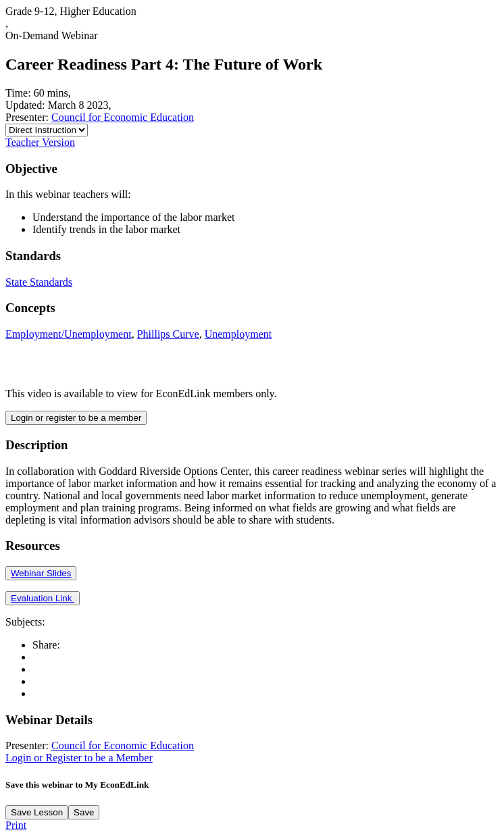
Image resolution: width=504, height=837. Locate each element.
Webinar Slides (41, 573)
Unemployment (238, 334)
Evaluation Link (43, 598)
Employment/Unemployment (69, 334)
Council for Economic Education (123, 117)
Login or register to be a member (76, 418)
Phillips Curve (168, 334)
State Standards (39, 282)
